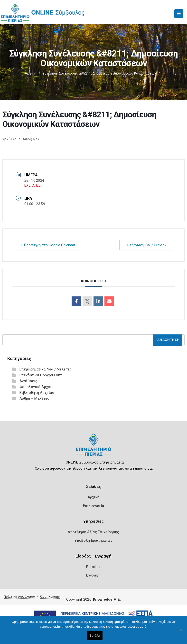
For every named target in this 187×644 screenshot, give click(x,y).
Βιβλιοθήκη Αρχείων (37, 393)
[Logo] (94, 448)
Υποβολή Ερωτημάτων (93, 540)
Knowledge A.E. (107, 599)
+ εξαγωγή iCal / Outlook (146, 245)
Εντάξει (95, 636)
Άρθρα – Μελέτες (34, 398)
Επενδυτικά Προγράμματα (41, 375)
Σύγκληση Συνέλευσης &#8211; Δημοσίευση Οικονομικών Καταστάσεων (99, 73)
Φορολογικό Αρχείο (37, 387)
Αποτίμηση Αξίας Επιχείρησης (93, 532)
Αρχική (31, 73)
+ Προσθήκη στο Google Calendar (48, 245)
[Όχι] (181, 632)
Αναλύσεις (28, 381)
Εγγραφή (93, 575)
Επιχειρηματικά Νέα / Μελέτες (46, 369)
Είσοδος (93, 567)
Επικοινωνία (93, 506)
